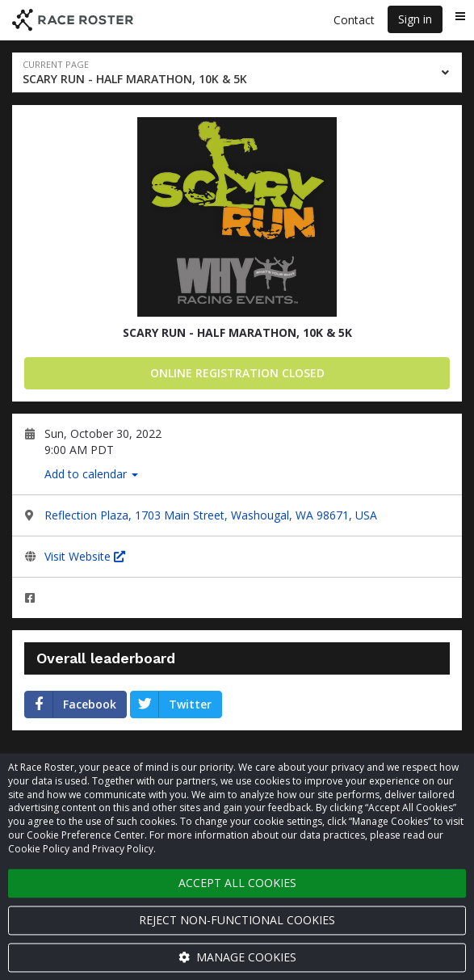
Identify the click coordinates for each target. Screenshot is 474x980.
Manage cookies (237, 957)
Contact (354, 20)
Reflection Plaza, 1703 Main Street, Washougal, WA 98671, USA (211, 515)
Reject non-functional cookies (237, 920)
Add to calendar (91, 474)
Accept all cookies (237, 883)
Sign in (415, 19)
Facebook (71, 705)
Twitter (171, 705)
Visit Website (85, 556)
